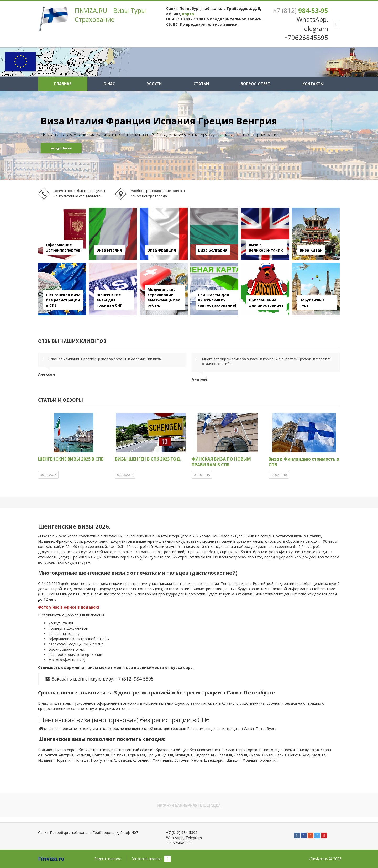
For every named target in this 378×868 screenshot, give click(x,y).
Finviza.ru (51, 859)
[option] (189, 135)
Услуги (154, 84)
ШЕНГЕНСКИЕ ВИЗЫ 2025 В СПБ (71, 459)
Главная (63, 84)
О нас (109, 84)
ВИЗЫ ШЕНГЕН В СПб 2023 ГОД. (148, 459)
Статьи (201, 84)
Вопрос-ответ (256, 84)
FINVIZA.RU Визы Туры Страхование (110, 15)
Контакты (313, 84)
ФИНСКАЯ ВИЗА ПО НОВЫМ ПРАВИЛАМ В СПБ (221, 462)
